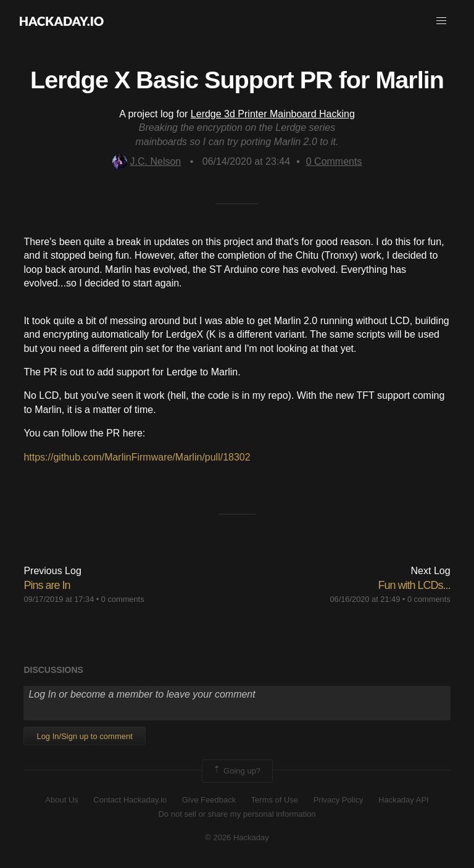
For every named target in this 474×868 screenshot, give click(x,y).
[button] (441, 21)
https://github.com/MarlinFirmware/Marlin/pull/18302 (137, 457)
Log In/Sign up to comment (84, 736)
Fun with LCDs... (414, 585)
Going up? (236, 771)
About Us (61, 800)
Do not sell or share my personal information (237, 814)
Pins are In (47, 585)
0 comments (123, 599)
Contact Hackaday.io (130, 800)
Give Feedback (209, 800)
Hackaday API (404, 800)
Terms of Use (275, 800)
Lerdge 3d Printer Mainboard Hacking (273, 114)
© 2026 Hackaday (237, 837)
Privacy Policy (339, 800)
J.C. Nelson (147, 161)
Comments (334, 161)
